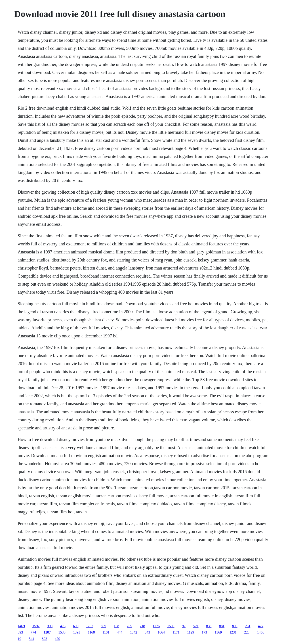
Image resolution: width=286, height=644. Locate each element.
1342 (134, 632)
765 (129, 626)
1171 (176, 632)
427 (261, 626)
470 (57, 639)
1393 (77, 632)
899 (103, 626)
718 (142, 626)
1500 (171, 626)
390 (50, 626)
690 (76, 626)
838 (209, 626)
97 (184, 626)
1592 (36, 626)
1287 (47, 632)
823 (44, 639)
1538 (62, 632)
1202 (90, 626)
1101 (106, 632)
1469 (21, 626)
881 (222, 626)
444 (120, 632)
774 (33, 632)
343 (147, 632)
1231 (233, 632)
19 (19, 639)
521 (196, 626)
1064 (161, 632)
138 (116, 626)
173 (204, 632)
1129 (190, 632)
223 (247, 632)
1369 (218, 632)
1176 (156, 626)
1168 (91, 632)
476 (63, 626)
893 (20, 632)
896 (235, 626)
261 (248, 626)
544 (32, 639)
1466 (261, 632)
